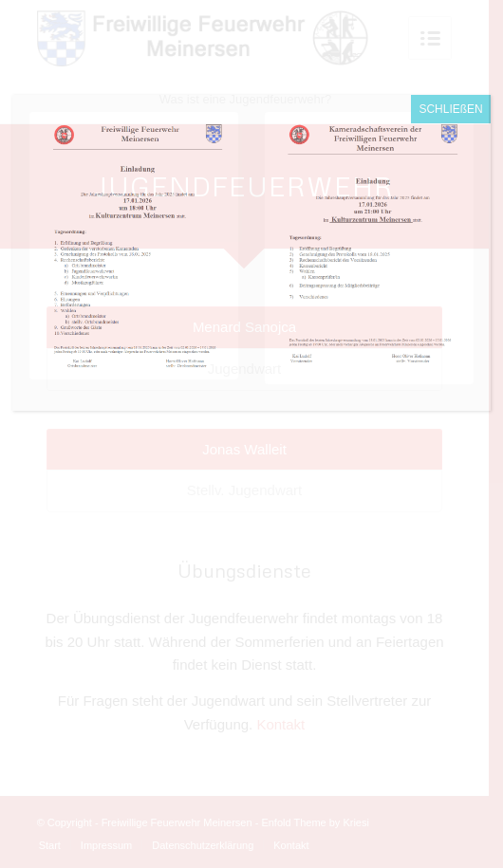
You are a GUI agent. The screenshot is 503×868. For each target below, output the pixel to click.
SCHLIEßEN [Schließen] (450, 109)
